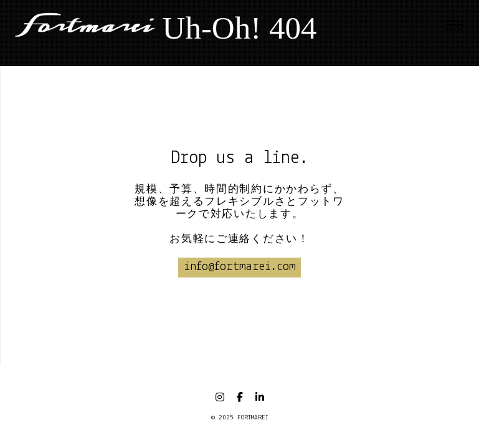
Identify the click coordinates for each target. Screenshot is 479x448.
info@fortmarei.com (240, 267)
